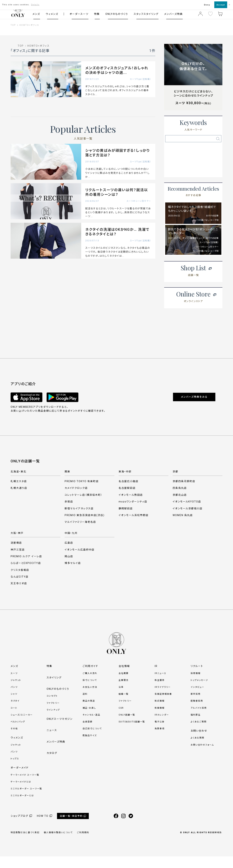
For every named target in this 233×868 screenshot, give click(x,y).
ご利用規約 (83, 844)
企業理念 (124, 692)
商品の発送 (89, 713)
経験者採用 (197, 713)
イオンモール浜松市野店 (134, 527)
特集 (97, 14)
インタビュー (197, 699)
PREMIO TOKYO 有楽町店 (82, 493)
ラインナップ (53, 722)
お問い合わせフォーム (202, 757)
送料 (85, 706)
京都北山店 (180, 507)
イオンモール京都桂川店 (188, 520)
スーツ (14, 685)
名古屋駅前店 (127, 500)
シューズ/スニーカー (22, 726)
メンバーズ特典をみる (194, 409)
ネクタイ (208, 171)
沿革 (121, 699)
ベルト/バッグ (18, 733)
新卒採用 (196, 706)
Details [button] (35, 5)
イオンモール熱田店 (131, 507)
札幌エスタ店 (19, 493)
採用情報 (196, 685)
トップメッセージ (199, 692)
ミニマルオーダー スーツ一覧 (26, 800)
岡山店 (69, 568)
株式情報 (160, 713)
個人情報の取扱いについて (58, 844)
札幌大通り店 (19, 500)
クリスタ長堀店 (20, 582)
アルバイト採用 (199, 720)
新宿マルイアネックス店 (79, 520)
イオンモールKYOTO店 (187, 513)
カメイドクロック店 (76, 500)
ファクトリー (53, 715)
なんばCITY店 (20, 589)
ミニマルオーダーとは (22, 807)
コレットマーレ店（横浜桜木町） (83, 507)
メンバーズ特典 (173, 14)
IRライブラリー (163, 699)
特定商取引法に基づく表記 (25, 844)
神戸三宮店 (18, 561)
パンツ (14, 699)
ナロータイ (179, 171)
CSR (121, 720)
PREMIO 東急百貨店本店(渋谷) (85, 527)
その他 (14, 740)
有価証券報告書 (163, 706)
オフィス (35, 25)
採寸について (90, 692)
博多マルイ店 (73, 575)
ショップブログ (19, 828)
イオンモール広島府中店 (80, 561)
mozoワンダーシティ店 (133, 513)
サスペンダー (207, 150)
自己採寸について (92, 740)
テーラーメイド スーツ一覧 (25, 787)
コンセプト (52, 708)
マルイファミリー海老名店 (80, 534)
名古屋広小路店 (129, 493)
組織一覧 (124, 706)
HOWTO (24, 25)
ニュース (52, 742)
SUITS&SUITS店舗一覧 (132, 733)
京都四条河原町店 (184, 493)
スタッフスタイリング (146, 14)
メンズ (36, 14)
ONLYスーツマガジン (60, 731)
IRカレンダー (162, 726)
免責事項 (160, 740)
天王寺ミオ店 (19, 595)
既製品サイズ (90, 747)
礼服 (208, 161)
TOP (13, 25)
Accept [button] (221, 5)
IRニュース (160, 685)
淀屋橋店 (16, 555)
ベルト (179, 161)
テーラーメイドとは (21, 793)
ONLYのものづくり (117, 14)
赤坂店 (69, 513)
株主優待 (160, 692)
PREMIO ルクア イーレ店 (26, 568)
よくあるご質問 (199, 733)
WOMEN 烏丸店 (183, 527)
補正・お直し (89, 720)
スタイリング (54, 689)
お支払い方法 (90, 699)
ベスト (179, 182)
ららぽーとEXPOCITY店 (26, 575)
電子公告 (160, 733)
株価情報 (160, 720)
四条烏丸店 (180, 500)
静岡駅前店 (126, 520)
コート (14, 720)
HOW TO (43, 828)
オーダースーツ (79, 14)
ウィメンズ (52, 14)
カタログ (52, 765)
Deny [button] (207, 5)
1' (208, 182)
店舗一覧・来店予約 (71, 828)
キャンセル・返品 (91, 726)
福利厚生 (196, 726)
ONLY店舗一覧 (127, 726)
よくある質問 (197, 750)
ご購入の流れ (90, 685)
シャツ (14, 706)
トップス (15, 770)
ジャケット (16, 692)
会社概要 (124, 685)
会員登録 (88, 733)
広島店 (69, 555)
